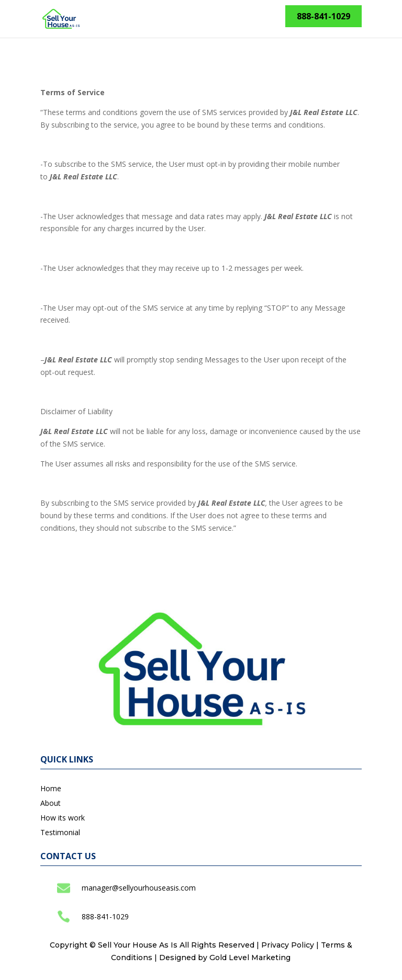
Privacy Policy (288, 945)
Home (51, 788)
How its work (63, 818)
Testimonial (60, 832)
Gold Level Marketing (250, 958)
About (51, 803)
